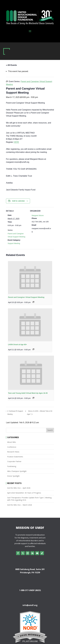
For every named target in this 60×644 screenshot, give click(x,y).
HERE (16, 142)
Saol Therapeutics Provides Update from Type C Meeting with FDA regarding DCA (29, 499)
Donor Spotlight (13, 476)
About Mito (12, 442)
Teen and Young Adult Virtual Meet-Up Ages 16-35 (28, 393)
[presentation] (30, 278)
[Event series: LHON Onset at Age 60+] (33, 349)
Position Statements (15, 457)
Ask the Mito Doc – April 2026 (19, 488)
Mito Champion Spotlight (17, 471)
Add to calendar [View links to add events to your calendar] (18, 201)
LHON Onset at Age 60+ (17, 345)
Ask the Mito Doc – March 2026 (20, 505)
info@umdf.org (30, 605)
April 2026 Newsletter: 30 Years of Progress (24, 493)
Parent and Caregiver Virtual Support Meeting (26, 297)
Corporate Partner (14, 461)
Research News (13, 452)
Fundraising (12, 466)
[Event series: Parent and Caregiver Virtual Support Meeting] (33, 302)
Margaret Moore (38, 215)
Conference (12, 447)
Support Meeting (14, 243)
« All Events (11, 65)
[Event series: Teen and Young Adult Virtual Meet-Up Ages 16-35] (33, 398)
